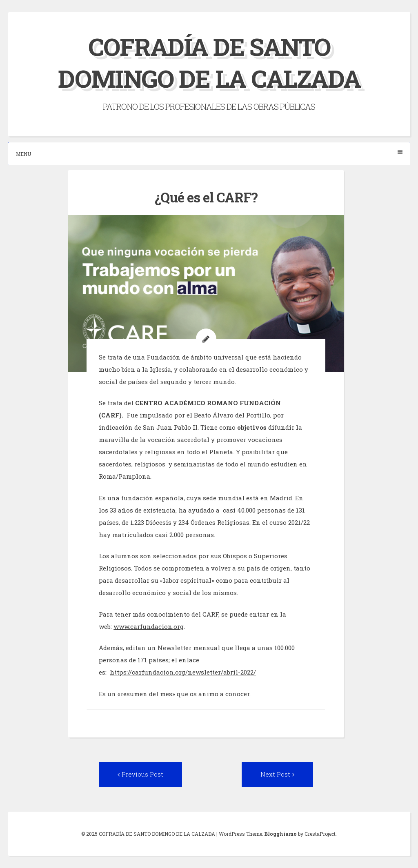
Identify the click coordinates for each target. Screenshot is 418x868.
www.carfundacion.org (149, 626)
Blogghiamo (280, 834)
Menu (209, 154)
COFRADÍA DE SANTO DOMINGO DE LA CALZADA (209, 62)
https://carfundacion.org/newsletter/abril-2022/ (183, 672)
